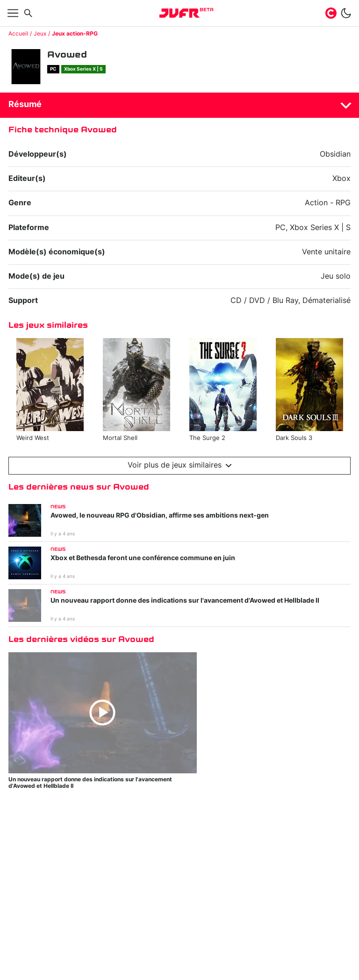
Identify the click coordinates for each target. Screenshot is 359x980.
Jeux (40, 34)
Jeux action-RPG (75, 34)
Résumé (25, 105)
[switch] (346, 13)
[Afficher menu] (13, 13)
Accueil (18, 34)
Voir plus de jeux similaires (180, 465)
